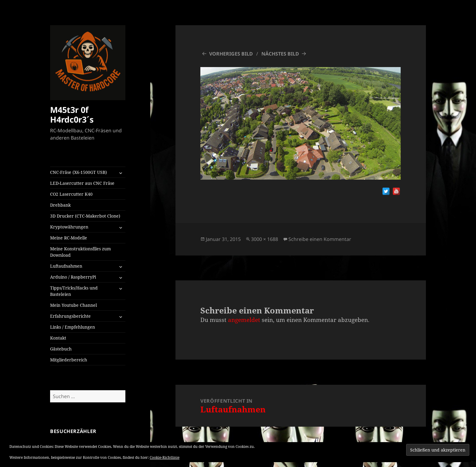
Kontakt (58, 338)
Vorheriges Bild (231, 54)
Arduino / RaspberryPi (73, 277)
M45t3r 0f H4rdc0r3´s (72, 115)
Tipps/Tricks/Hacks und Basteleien (74, 291)
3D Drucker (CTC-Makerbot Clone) (85, 216)
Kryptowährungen (69, 227)
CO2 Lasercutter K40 (71, 194)
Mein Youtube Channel (73, 305)
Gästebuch (61, 349)
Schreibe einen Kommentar (320, 239)
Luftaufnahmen (66, 266)
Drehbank (60, 205)
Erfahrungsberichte (70, 316)
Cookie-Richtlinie (165, 457)
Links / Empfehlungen (73, 327)
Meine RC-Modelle (69, 238)
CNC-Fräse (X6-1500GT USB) (78, 172)
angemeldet (244, 320)
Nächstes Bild (280, 54)
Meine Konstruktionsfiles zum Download (80, 252)
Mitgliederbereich (69, 360)
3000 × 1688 (265, 239)
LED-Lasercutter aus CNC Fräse (82, 183)
